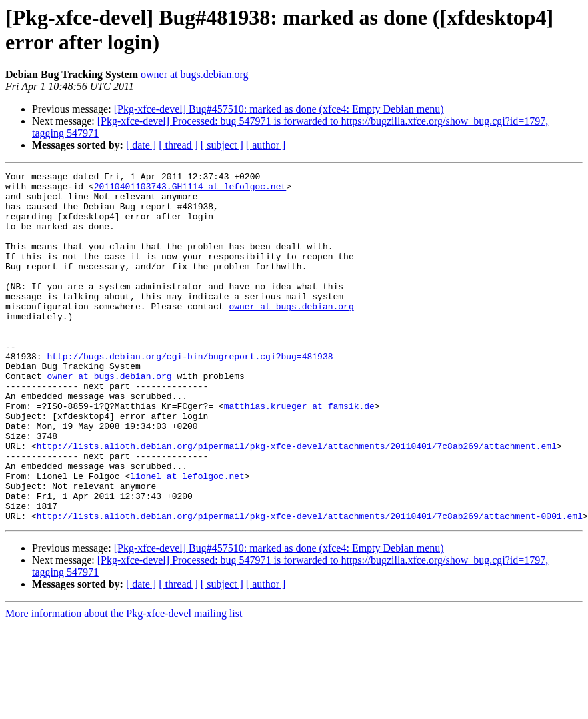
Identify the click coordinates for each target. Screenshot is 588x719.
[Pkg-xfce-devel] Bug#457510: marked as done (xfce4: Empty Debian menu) (279, 109)
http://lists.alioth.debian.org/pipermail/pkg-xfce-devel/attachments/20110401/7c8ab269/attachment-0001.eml (310, 586)
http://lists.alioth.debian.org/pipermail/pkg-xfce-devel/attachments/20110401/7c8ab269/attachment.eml (297, 502)
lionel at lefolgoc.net (187, 538)
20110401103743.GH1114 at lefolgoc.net (190, 190)
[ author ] (266, 145)
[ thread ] (178, 145)
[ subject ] (222, 145)
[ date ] (141, 145)
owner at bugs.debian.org (194, 74)
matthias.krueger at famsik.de (299, 454)
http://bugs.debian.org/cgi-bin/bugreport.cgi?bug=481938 (190, 394)
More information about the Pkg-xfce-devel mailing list (124, 683)
